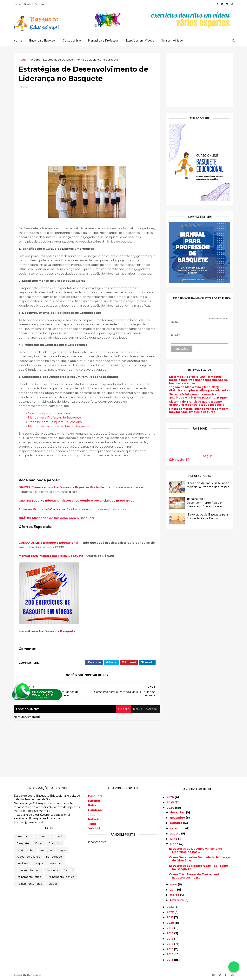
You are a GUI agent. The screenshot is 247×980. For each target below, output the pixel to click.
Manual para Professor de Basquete (54, 417)
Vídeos (53, 884)
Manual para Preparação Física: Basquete (58, 426)
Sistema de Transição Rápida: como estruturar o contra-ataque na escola (197, 403)
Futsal (93, 805)
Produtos (22, 863)
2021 (170, 917)
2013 (170, 960)
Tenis (92, 824)
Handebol (95, 810)
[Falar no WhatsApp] (234, 967)
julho (174, 839)
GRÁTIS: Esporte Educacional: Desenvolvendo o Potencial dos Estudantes (77, 500)
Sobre (27, 4)
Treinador (56, 863)
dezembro (178, 812)
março (175, 895)
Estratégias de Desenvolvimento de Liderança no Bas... (196, 850)
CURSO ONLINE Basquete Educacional (48, 543)
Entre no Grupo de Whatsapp (42, 509)
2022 (171, 912)
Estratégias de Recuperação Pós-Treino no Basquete (199, 867)
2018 (170, 933)
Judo (92, 815)
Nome (174, 322)
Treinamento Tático (29, 877)
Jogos (62, 850)
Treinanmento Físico (29, 884)
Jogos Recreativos (28, 857)
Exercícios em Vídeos (140, 41)
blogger (124, 709)
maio (174, 884)
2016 (170, 944)
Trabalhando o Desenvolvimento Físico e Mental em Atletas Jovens (204, 503)
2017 (170, 939)
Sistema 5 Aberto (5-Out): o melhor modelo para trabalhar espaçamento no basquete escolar (198, 380)
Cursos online (72, 41)
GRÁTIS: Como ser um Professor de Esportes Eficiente (62, 487)
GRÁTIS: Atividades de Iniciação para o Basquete (57, 518)
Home (17, 4)
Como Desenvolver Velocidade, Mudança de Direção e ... (199, 859)
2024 (171, 808)
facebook (152, 709)
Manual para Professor (103, 41)
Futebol (94, 801)
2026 (171, 797)
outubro (176, 823)
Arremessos (44, 836)
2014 (170, 954)
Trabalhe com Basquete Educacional (55, 422)
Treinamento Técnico (61, 877)
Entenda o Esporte (42, 41)
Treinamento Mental (60, 870)
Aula (61, 836)
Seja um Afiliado (172, 41)
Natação (94, 819)
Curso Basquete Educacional (49, 413)
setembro (178, 828)
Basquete (23, 843)
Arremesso (23, 836)
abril (174, 890)
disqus (138, 709)
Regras (39, 863)
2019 (170, 928)
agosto (176, 834)
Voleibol (94, 828)
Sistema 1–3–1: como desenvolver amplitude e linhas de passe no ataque (198, 396)
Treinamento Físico (29, 870)
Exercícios (55, 843)
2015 (170, 949)
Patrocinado (54, 857)
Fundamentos (25, 850)
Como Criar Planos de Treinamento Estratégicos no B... (195, 876)
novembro (178, 818)
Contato (39, 4)
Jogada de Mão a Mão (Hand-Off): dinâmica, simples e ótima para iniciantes (200, 389)
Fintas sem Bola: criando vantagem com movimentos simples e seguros (199, 410)
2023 (171, 907)
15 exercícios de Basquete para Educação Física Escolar (207, 516)
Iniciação (46, 850)
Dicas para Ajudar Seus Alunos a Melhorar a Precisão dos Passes (208, 485)
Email (175, 335)
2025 (171, 802)
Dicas (39, 843)
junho (175, 844)
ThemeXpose (34, 975)
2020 (171, 923)
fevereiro (177, 900)
